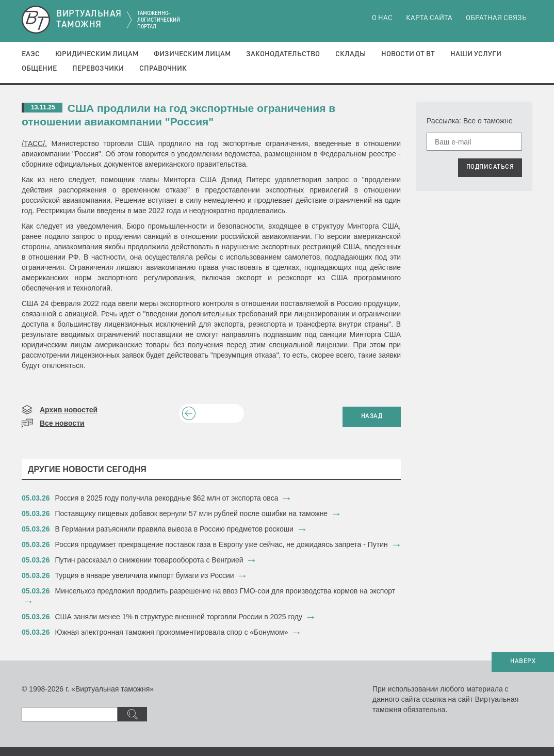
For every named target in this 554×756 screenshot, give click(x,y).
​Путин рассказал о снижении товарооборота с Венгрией (149, 560)
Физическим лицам (192, 54)
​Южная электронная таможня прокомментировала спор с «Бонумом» (172, 632)
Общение (39, 69)
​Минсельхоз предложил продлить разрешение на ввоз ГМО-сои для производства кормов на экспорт (225, 591)
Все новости (62, 423)
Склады (351, 54)
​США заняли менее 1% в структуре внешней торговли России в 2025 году (179, 617)
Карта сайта (429, 18)
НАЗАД (372, 416)
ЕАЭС (31, 54)
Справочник (163, 69)
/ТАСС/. (34, 143)
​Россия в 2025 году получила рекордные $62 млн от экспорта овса (167, 498)
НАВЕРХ (523, 662)
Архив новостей (69, 410)
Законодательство (283, 54)
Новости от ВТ (408, 54)
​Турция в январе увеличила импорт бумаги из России (145, 575)
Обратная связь (496, 18)
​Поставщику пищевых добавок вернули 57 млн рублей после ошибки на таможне (192, 513)
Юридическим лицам (97, 54)
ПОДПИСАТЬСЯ (490, 167)
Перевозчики (98, 69)
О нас (382, 18)
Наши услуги (476, 54)
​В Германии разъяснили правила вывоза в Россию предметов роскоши (174, 529)
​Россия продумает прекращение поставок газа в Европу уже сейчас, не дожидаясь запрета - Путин (222, 544)
